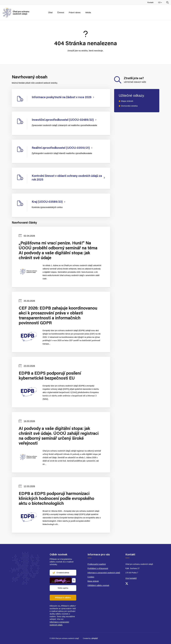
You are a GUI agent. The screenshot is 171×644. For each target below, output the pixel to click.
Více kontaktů (131, 578)
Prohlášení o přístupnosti (98, 568)
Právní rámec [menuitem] (75, 12)
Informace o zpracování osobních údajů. (59, 623)
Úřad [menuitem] (50, 12)
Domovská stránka (129, 106)
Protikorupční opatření (97, 564)
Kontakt (150, 2)
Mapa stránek (127, 101)
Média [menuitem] (88, 12)
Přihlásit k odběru (63, 598)
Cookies (91, 577)
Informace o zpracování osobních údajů (104, 573)
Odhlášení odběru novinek (98, 585)
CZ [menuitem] (160, 3)
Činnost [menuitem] (61, 12)
